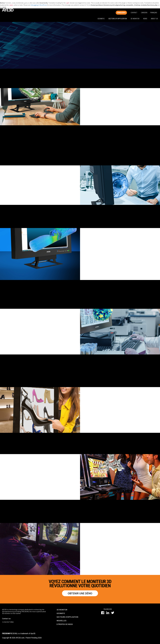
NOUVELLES (61, 621)
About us (154, 19)
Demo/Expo (121, 13)
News (145, 19)
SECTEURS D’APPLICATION (67, 617)
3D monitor (135, 19)
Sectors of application (118, 19)
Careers (144, 13)
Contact (134, 13)
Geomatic (101, 19)
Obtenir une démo (80, 593)
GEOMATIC (61, 613)
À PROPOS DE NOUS (65, 624)
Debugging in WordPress (39, 5)
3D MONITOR (62, 610)
